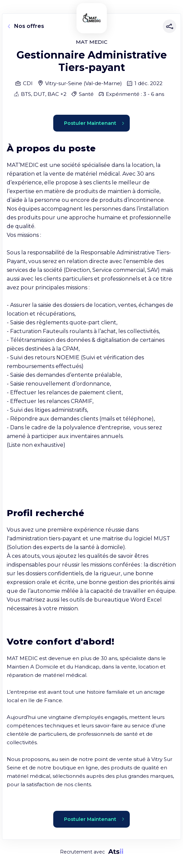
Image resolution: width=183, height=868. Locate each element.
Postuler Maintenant (94, 123)
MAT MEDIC (92, 42)
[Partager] (168, 26)
